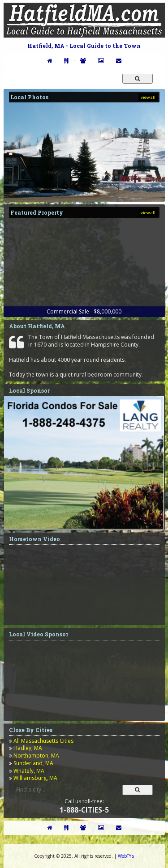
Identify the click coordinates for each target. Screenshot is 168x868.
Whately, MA (29, 771)
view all (148, 97)
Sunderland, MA (33, 763)
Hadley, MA (28, 748)
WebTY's (126, 856)
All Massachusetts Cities (43, 741)
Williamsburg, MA (35, 778)
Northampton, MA (36, 756)
